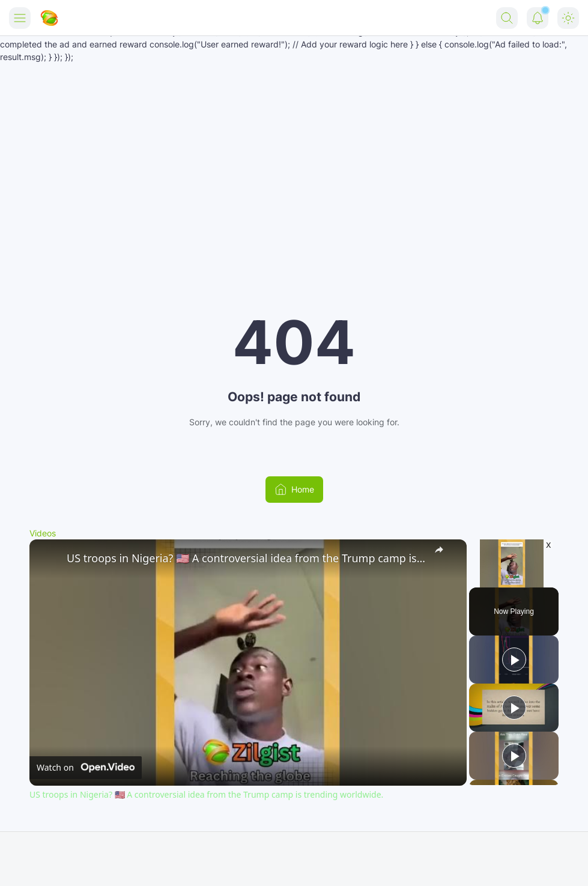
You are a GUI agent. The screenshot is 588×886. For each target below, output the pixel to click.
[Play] (514, 660)
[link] (49, 559)
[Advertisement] (294, 153)
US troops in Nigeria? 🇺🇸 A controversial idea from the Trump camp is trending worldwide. (246, 558)
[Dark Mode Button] (568, 18)
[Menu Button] (20, 18)
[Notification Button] (538, 18)
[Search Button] (507, 18)
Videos (43, 533)
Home (294, 489)
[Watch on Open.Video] (86, 767)
